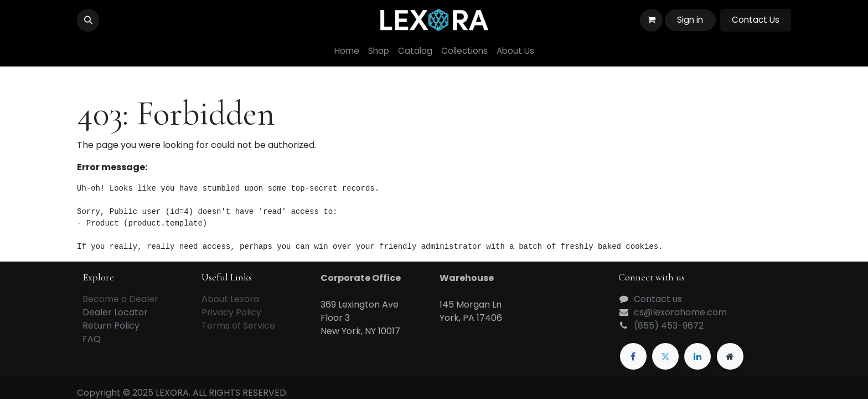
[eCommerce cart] (651, 20)
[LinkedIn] (697, 356)
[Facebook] (633, 356)
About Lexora (230, 299)
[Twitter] (665, 356)
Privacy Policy (231, 312)
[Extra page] (730, 356)
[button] (88, 20)
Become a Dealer (120, 299)
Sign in (690, 20)
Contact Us (756, 20)
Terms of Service (238, 326)
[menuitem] (347, 51)
